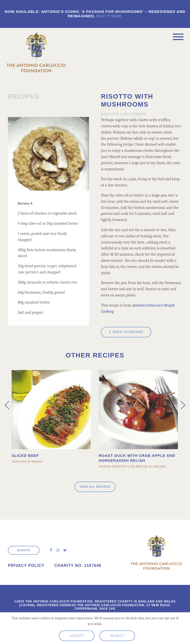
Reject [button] (117, 636)
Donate (24, 550)
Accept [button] (77, 636)
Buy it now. (109, 16)
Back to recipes (128, 332)
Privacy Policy (26, 566)
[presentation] (9, 405)
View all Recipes (95, 487)
